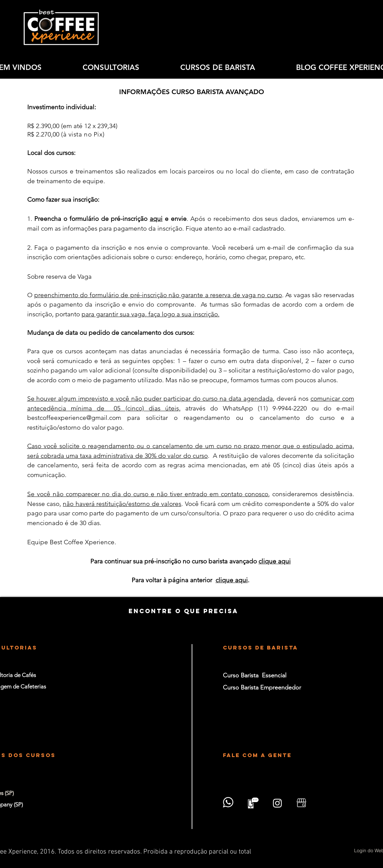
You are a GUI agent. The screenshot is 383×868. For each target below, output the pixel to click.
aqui (156, 219)
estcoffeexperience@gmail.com (76, 418)
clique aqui (275, 561)
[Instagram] (277, 803)
